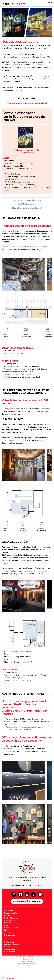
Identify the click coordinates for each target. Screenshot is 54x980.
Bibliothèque (9, 935)
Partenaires (9, 942)
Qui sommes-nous (19, 885)
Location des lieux (12, 944)
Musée (7, 915)
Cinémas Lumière (11, 928)
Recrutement (10, 952)
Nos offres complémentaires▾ (27, 208)
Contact (32, 885)
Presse (7, 947)
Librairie (8, 923)
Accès (40, 885)
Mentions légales (27, 961)
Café (6, 925)
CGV (27, 966)
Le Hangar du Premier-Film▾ (27, 200)
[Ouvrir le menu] (50, 4)
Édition (7, 930)
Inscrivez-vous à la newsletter (27, 901)
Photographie (10, 920)
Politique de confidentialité (27, 964)
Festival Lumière (11, 918)
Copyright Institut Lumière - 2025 (27, 957)
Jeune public (9, 932)
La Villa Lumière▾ (27, 204)
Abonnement (10, 949)
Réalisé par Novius (27, 959)
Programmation (11, 913)
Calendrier (9, 911)
